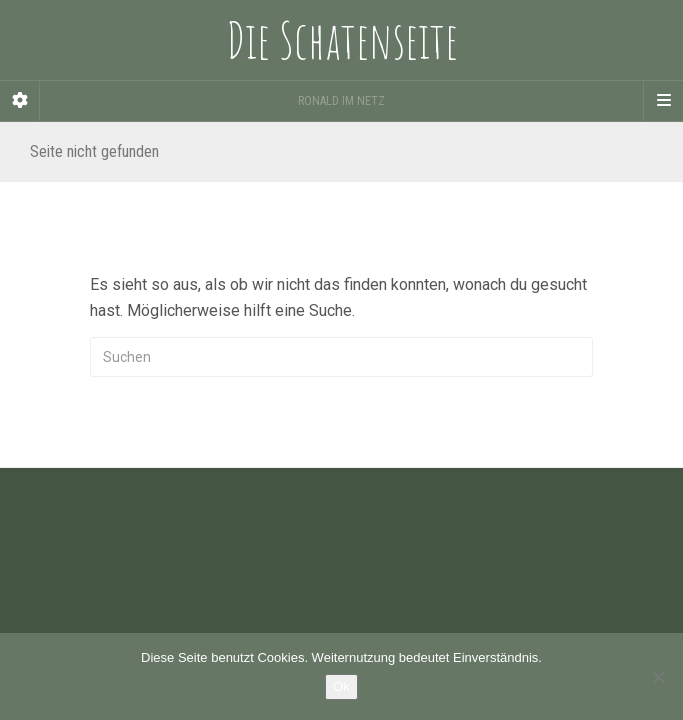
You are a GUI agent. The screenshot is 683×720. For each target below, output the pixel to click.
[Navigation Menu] (663, 101)
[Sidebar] (20, 101)
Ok (341, 686)
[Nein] (658, 677)
